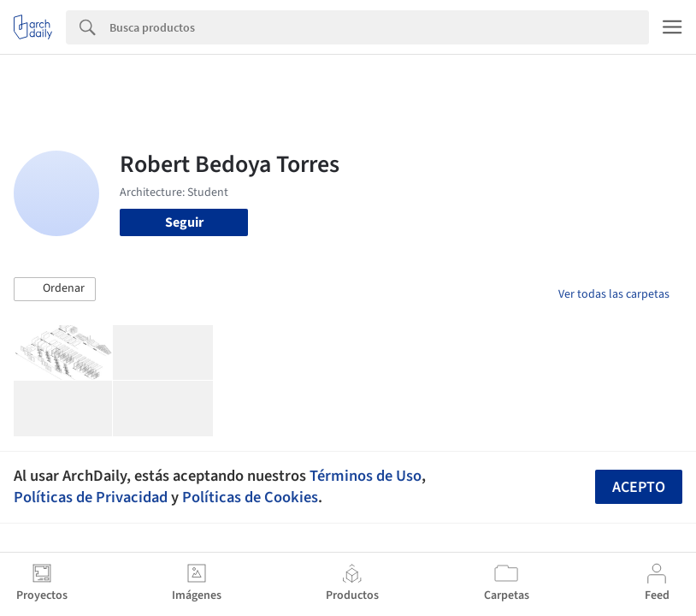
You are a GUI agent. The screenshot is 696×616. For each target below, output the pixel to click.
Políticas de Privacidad (91, 497)
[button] (55, 289)
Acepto (639, 487)
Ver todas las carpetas (614, 294)
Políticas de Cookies (250, 497)
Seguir (184, 222)
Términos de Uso (366, 476)
